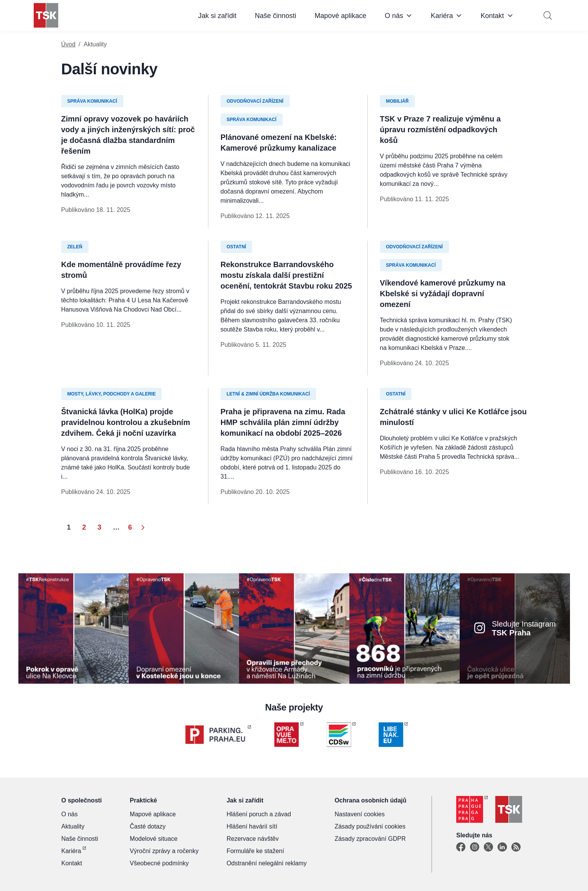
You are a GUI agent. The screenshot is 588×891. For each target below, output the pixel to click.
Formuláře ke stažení (255, 851)
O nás (394, 16)
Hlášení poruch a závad (259, 814)
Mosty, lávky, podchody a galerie (112, 394)
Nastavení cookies (360, 814)
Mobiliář (397, 101)
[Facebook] (461, 847)
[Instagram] (475, 847)
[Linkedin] (502, 847)
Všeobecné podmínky (159, 863)
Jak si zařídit (217, 16)
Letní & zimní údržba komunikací (269, 394)
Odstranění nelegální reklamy (266, 863)
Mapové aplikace (340, 16)
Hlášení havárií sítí (252, 826)
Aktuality (73, 826)
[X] (488, 847)
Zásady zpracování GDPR (370, 839)
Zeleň (75, 247)
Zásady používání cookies (370, 826)
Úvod (68, 44)
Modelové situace (154, 839)
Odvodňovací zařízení (255, 101)
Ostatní (237, 247)
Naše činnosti (275, 16)
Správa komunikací (92, 101)
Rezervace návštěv (252, 839)
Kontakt (492, 16)
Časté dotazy (148, 826)
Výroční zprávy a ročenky (164, 851)
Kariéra (442, 16)
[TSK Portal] (516, 847)
